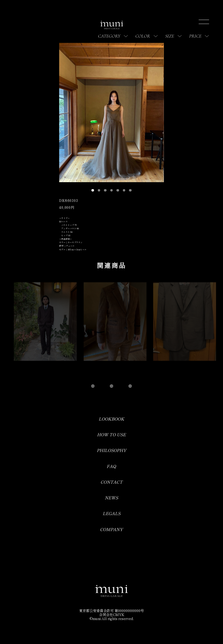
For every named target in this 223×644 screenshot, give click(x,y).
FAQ (111, 466)
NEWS (111, 498)
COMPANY (111, 529)
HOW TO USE (111, 435)
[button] (93, 190)
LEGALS (111, 513)
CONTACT (111, 482)
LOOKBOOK (111, 419)
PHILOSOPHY (111, 450)
